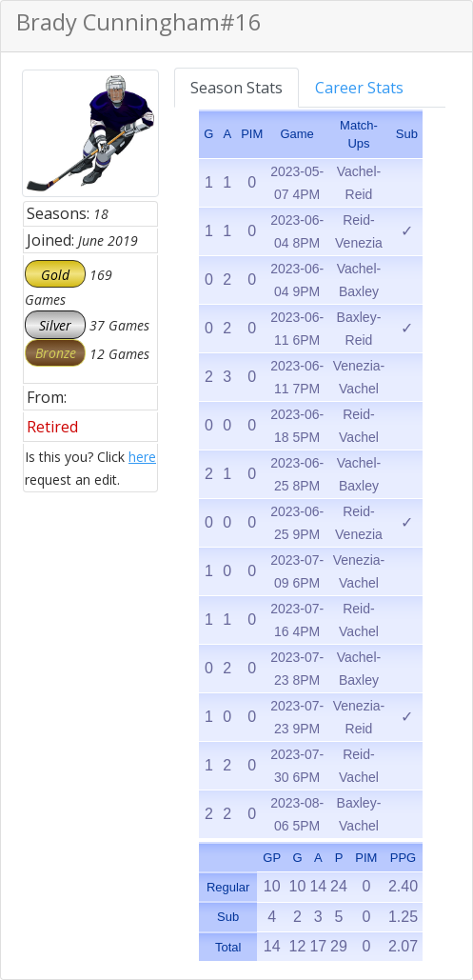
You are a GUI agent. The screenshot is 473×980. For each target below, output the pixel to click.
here (142, 457)
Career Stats (359, 88)
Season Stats (236, 88)
